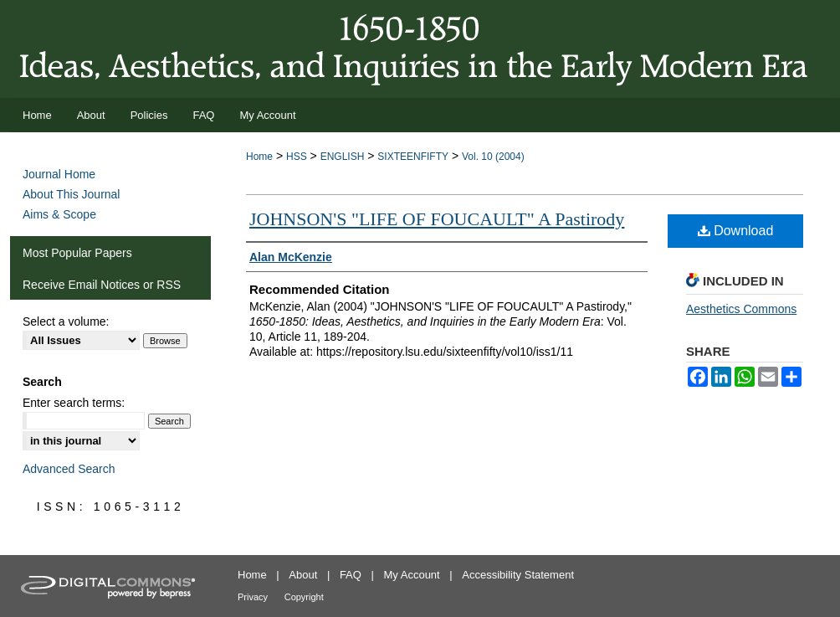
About (303, 575)
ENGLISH (343, 157)
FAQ (351, 575)
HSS (297, 157)
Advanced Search (69, 469)
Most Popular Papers (77, 253)
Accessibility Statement (518, 575)
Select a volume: (66, 321)
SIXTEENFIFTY (413, 157)
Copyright (304, 597)
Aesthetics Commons (741, 309)
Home (259, 157)
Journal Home (59, 174)
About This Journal (71, 194)
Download (736, 231)
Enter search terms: (74, 403)
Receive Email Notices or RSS (102, 285)
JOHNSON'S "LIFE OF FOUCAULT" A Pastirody (437, 219)
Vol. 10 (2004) (493, 157)
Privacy (253, 597)
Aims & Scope (59, 214)
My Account (412, 575)
